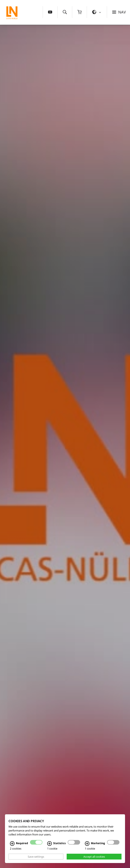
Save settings (36, 857)
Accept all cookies (94, 857)
